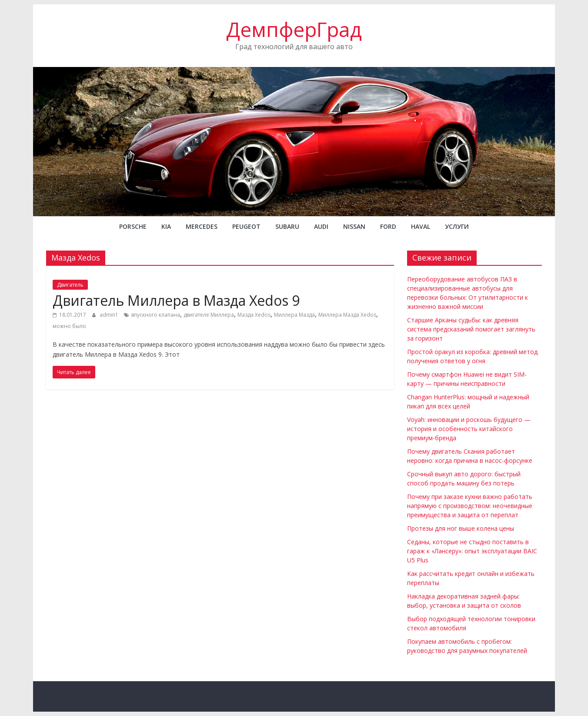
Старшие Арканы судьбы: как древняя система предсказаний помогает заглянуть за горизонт (471, 329)
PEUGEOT (246, 226)
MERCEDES (202, 226)
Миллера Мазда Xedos (347, 315)
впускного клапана (156, 315)
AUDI (321, 226)
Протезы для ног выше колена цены (461, 528)
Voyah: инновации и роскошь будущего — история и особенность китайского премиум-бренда (469, 429)
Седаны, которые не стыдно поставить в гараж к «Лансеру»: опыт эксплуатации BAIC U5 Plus (472, 551)
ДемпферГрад (294, 29)
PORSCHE (133, 226)
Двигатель (70, 285)
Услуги (457, 226)
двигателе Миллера (209, 315)
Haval (421, 226)
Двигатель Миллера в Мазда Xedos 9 (176, 300)
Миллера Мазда (294, 315)
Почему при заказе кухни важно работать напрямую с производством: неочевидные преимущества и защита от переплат (470, 506)
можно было (69, 326)
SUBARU (287, 226)
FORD (388, 226)
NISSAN (354, 226)
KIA (166, 226)
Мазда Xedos (254, 315)
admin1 (110, 315)
